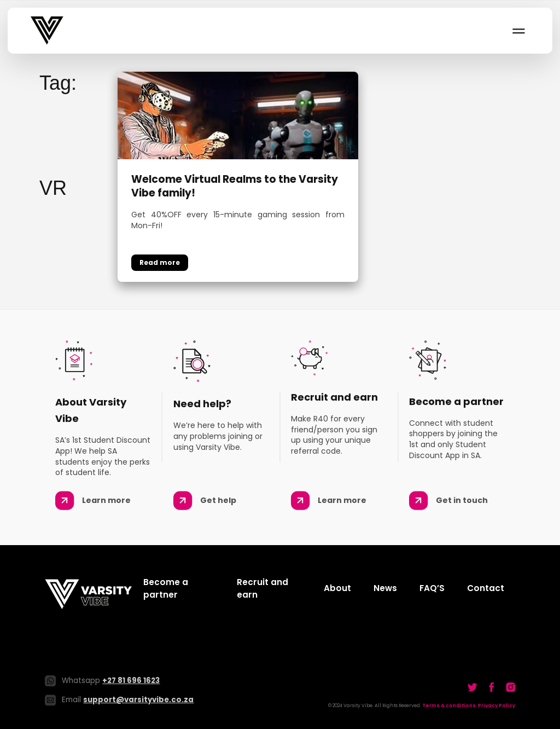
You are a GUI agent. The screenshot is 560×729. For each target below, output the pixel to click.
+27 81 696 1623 (131, 681)
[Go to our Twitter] (472, 687)
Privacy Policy (497, 705)
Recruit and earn (262, 588)
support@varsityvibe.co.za (138, 700)
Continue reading (160, 263)
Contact (486, 588)
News (385, 588)
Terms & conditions (449, 705)
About (337, 588)
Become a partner (166, 588)
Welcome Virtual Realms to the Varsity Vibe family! (235, 186)
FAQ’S (432, 588)
